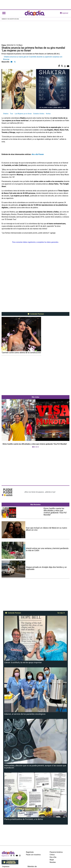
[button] (7, 424)
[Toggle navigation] (4, 13)
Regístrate (30, 852)
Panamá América (56, 852)
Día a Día (53, 857)
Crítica (52, 855)
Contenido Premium (36, 314)
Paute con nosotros (33, 855)
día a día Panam (38, 154)
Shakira (6, 114)
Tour (12, 114)
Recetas (53, 862)
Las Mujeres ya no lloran (23, 114)
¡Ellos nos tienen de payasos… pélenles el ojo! (40, 492)
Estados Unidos (39, 114)
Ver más (61, 613)
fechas (48, 114)
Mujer (52, 860)
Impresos (6, 866)
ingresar (64, 13)
